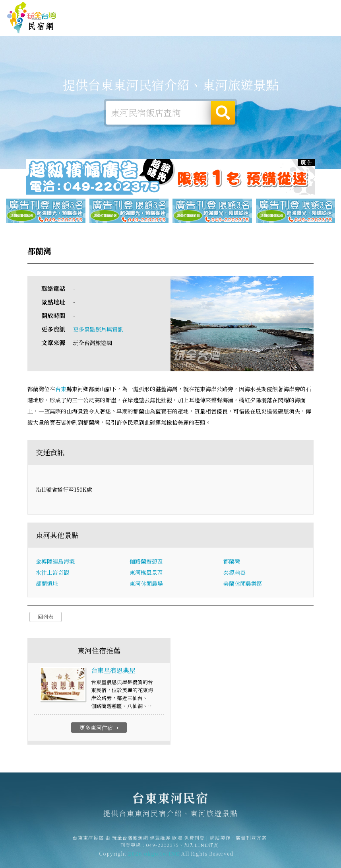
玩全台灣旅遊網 (195, 9)
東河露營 (175, 25)
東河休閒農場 (146, 584)
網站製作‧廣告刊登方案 (267, 9)
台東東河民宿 (32, 18)
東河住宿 (150, 24)
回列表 (46, 617)
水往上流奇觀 (52, 573)
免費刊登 (226, 9)
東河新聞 (273, 27)
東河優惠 (249, 26)
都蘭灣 (232, 562)
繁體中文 (316, 9)
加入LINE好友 (201, 848)
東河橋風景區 (146, 573)
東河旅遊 (200, 25)
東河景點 (298, 29)
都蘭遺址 (47, 584)
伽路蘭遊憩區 (146, 562)
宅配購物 (323, 31)
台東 (61, 389)
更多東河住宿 (100, 728)
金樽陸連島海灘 (55, 562)
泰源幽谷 (234, 573)
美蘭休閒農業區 (243, 584)
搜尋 (223, 113)
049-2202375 (163, 848)
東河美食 (224, 25)
